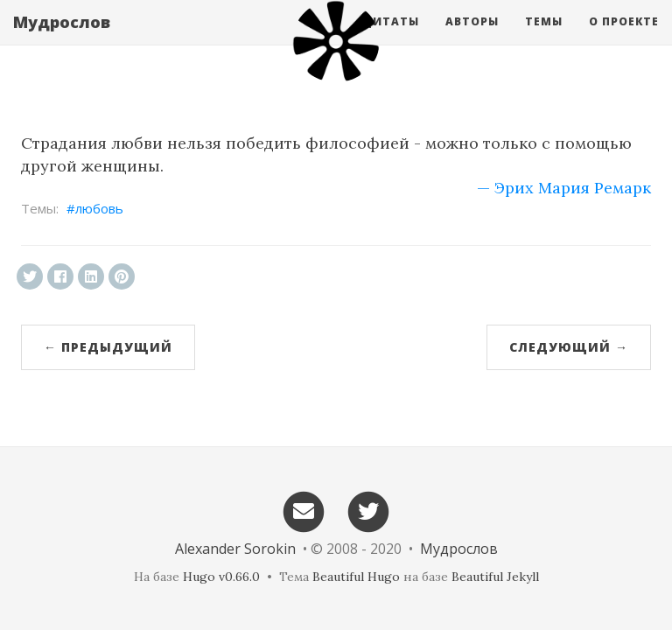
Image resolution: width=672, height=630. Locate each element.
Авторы (472, 39)
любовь (99, 208)
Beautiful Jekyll (495, 577)
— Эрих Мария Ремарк (564, 188)
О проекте (624, 39)
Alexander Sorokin (235, 549)
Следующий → (569, 347)
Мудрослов (62, 39)
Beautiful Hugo (356, 577)
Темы (544, 39)
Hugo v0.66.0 (221, 577)
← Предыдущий (108, 347)
